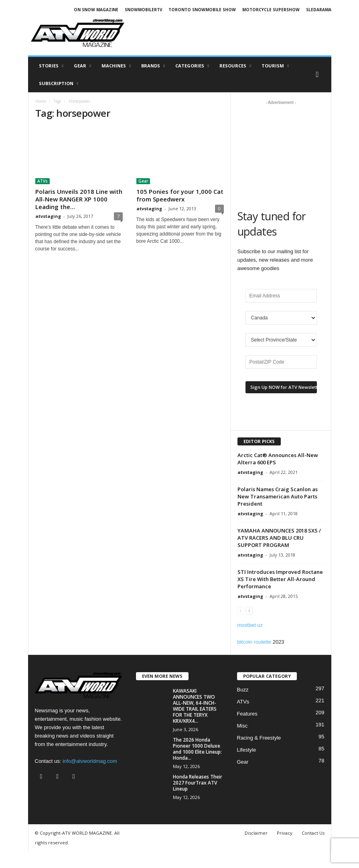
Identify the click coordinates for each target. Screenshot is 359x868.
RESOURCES (235, 66)
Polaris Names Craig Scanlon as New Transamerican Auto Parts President (278, 496)
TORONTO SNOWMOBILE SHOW (202, 10)
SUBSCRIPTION (59, 83)
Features (247, 714)
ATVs (43, 181)
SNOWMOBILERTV (144, 10)
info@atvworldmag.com (90, 761)
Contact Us (313, 833)
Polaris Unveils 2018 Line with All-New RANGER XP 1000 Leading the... (79, 199)
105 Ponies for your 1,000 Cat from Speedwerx (180, 195)
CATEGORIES (192, 66)
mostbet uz (250, 625)
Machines (116, 66)
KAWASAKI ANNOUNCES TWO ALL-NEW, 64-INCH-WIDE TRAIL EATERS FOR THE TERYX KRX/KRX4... (195, 706)
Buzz (243, 690)
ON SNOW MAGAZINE (96, 10)
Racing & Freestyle (259, 738)
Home (41, 101)
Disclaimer (256, 833)
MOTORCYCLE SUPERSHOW (271, 10)
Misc (242, 726)
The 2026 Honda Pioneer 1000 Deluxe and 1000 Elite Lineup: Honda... (197, 749)
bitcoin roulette (255, 642)
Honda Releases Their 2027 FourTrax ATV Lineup (198, 783)
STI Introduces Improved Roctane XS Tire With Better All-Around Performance (280, 579)
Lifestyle (247, 750)
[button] (319, 75)
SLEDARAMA (319, 10)
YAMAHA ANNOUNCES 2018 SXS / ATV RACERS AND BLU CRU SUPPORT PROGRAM (279, 538)
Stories (51, 66)
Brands (153, 66)
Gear (82, 66)
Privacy (285, 833)
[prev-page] (241, 610)
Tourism (275, 66)
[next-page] (249, 610)
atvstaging (48, 216)
